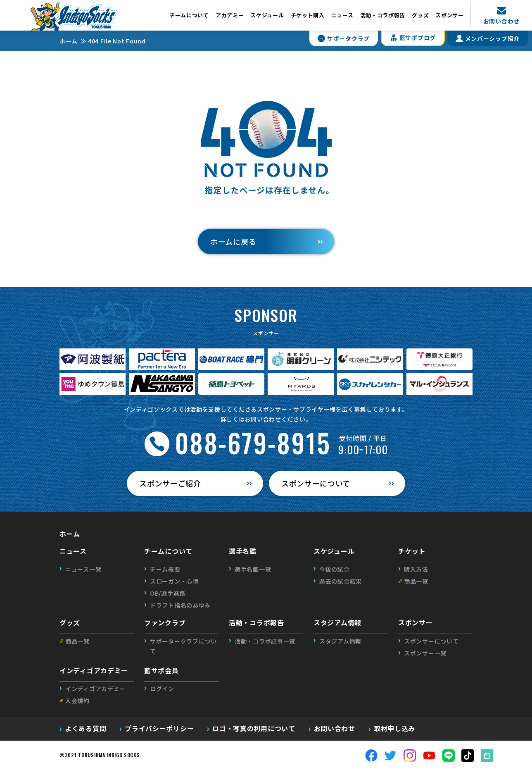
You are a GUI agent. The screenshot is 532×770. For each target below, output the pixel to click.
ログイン (162, 689)
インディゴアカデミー (95, 689)
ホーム (70, 534)
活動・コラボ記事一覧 (265, 641)
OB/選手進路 (168, 593)
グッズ (420, 15)
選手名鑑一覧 (253, 569)
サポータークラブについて (183, 646)
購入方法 (416, 569)
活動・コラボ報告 (383, 15)
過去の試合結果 (341, 581)
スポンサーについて (431, 641)
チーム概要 (165, 569)
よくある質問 (85, 728)
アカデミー (230, 15)
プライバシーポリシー (159, 728)
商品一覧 (416, 581)
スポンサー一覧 (425, 653)
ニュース (342, 15)
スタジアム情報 (340, 641)
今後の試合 (335, 569)
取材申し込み (394, 728)
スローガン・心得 (174, 581)
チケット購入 (308, 15)
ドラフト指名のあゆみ (180, 605)
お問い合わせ (335, 728)
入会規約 (77, 701)
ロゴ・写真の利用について (254, 728)
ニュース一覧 (83, 569)
